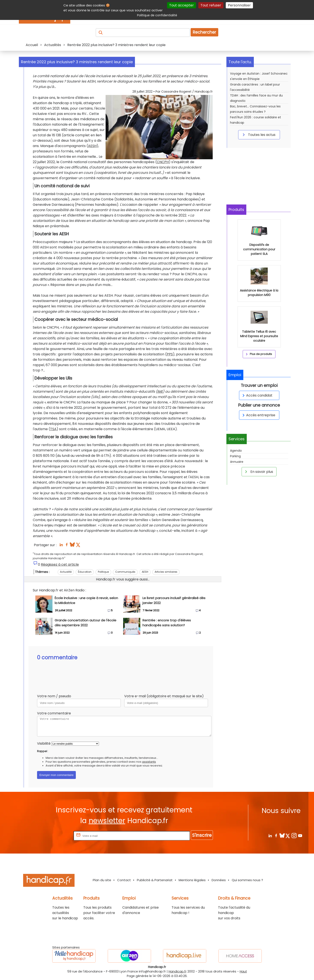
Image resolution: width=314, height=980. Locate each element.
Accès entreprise (258, 415)
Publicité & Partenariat (155, 880)
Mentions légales (192, 880)
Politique (103, 572)
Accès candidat (257, 395)
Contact (124, 880)
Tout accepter (182, 5)
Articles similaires (166, 572)
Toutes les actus (258, 135)
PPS (170, 354)
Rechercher (204, 32)
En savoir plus (258, 472)
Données (219, 880)
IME (160, 392)
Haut (243, 971)
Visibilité (44, 743)
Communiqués (125, 572)
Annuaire (237, 462)
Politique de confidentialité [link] (157, 15)
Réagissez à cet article (60, 564)
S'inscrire (202, 835)
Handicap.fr (178, 971)
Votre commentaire (54, 713)
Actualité (66, 572)
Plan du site (102, 880)
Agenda (236, 451)
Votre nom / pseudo (54, 696)
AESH (92, 146)
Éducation (85, 572)
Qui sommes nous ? (247, 880)
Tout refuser (211, 5)
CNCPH (163, 162)
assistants (149, 762)
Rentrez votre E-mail (55, 836)
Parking (235, 456)
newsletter (107, 821)
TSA (53, 429)
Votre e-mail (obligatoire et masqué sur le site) (164, 696)
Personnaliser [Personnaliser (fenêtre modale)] (239, 5)
